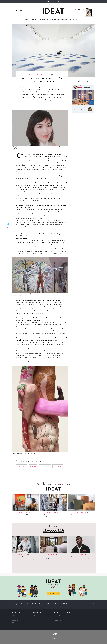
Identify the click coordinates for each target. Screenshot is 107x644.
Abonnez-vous (54, 593)
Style (85, 555)
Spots (13, 622)
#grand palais (45, 466)
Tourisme (53, 20)
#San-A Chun (58, 466)
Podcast (72, 20)
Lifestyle (34, 20)
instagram (21, 10)
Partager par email (8, 227)
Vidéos (79, 20)
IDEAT (58, 1)
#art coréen (21, 466)
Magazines (35, 617)
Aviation (29, 555)
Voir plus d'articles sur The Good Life (53, 569)
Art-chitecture (44, 20)
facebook (19, 10)
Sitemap (15, 605)
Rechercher (24, 10)
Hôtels (57, 555)
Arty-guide (43, 75)
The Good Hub (57, 619)
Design (28, 20)
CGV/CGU (28, 604)
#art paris (33, 466)
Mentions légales (18, 604)
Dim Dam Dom (58, 621)
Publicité (50, 604)
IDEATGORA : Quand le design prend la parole (80, 110)
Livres (35, 619)
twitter (17, 10)
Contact (57, 604)
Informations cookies (39, 604)
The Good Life (51, 1)
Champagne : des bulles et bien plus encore (80, 95)
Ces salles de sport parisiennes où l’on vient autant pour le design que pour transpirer (85, 102)
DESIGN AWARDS (62, 20)
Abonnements (36, 615)
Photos (14, 626)
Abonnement (65, 604)
